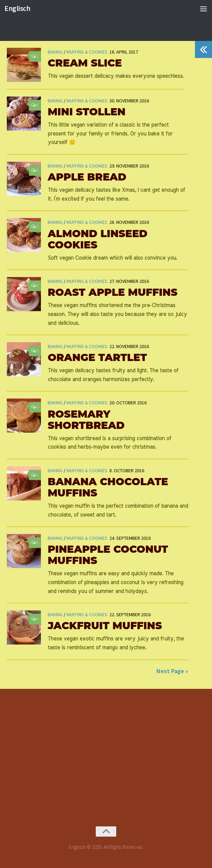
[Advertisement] (109, 753)
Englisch (17, 8)
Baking (55, 101)
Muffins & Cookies (87, 101)
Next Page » (172, 671)
